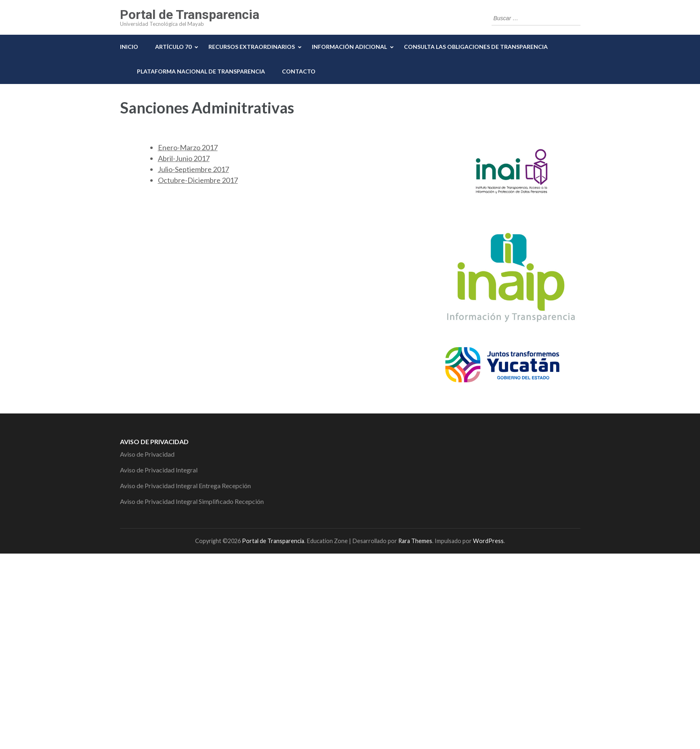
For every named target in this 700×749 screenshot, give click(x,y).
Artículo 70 (173, 47)
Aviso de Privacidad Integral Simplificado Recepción (192, 501)
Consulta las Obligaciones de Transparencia (476, 47)
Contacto (299, 71)
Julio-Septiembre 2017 (193, 169)
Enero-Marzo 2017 (188, 147)
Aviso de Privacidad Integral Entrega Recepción (185, 486)
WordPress (488, 541)
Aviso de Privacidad (147, 454)
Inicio (129, 47)
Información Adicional (349, 47)
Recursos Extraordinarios (252, 47)
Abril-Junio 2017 (184, 158)
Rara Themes (415, 541)
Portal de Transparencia (190, 15)
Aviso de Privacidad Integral (159, 470)
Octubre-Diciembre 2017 (198, 180)
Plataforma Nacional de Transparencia (201, 71)
